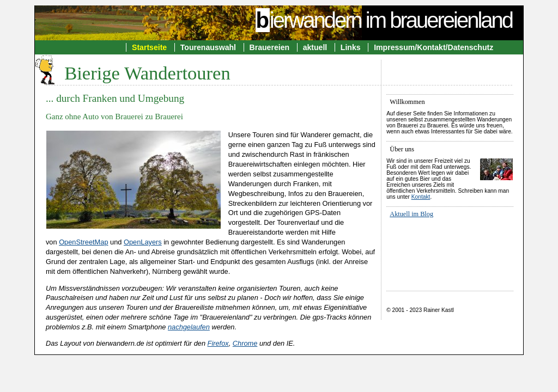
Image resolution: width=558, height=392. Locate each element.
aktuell (315, 47)
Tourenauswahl (208, 47)
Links (351, 47)
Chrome (245, 343)
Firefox (218, 343)
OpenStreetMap (83, 242)
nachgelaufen (189, 327)
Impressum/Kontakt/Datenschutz (433, 47)
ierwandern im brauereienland (384, 20)
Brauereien (270, 47)
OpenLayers (143, 242)
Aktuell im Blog (411, 214)
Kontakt (421, 197)
